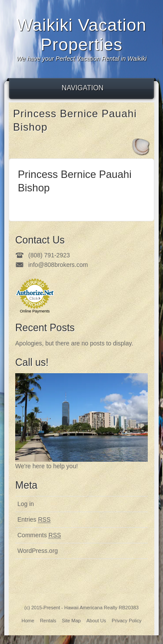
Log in (26, 504)
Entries (34, 520)
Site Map (71, 621)
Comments (39, 535)
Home (28, 621)
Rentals (48, 621)
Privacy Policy (126, 621)
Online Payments (35, 311)
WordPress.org (38, 551)
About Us (96, 621)
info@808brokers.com (58, 265)
